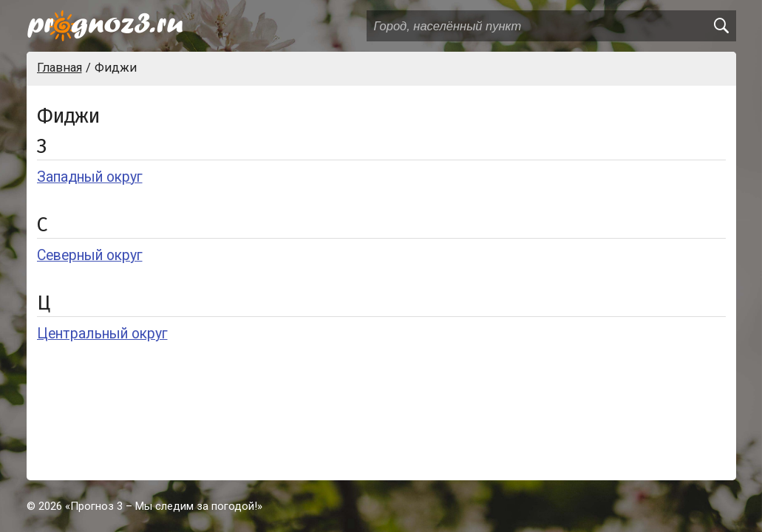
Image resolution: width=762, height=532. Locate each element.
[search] (721, 26)
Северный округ (90, 255)
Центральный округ (102, 334)
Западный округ (90, 177)
